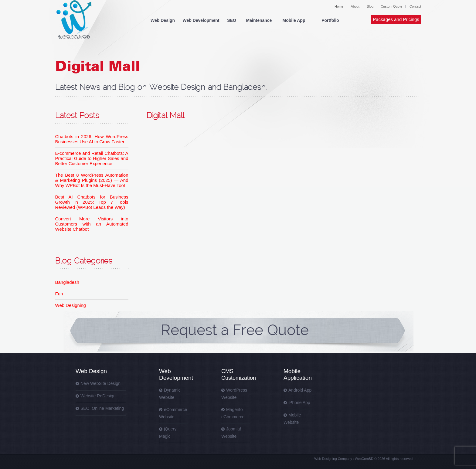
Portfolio (330, 20)
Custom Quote (391, 6)
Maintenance (259, 20)
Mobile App (294, 20)
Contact (415, 6)
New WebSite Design (100, 383)
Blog (370, 6)
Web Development (201, 20)
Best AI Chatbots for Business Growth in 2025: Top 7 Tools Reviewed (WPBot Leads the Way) (92, 202)
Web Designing (71, 305)
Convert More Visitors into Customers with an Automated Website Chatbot (92, 224)
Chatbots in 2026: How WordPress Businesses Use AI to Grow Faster (92, 139)
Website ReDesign (98, 396)
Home (339, 6)
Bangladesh (67, 282)
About (355, 6)
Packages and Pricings (396, 19)
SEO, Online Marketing (102, 408)
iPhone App (299, 403)
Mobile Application (298, 374)
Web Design (163, 20)
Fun (59, 294)
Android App (300, 390)
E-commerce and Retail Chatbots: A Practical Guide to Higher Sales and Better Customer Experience (92, 158)
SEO (232, 20)
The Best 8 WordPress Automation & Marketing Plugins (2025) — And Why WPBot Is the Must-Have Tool (92, 180)
